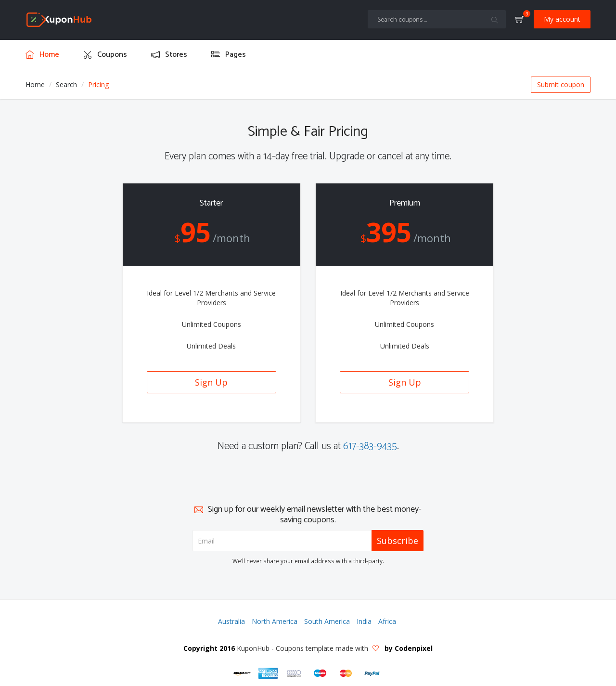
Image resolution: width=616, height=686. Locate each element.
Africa (387, 621)
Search (66, 84)
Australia (231, 621)
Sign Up (211, 382)
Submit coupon (561, 84)
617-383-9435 (370, 446)
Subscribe (398, 541)
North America (275, 621)
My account (562, 19)
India (364, 621)
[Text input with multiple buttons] (437, 19)
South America (327, 621)
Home (35, 84)
